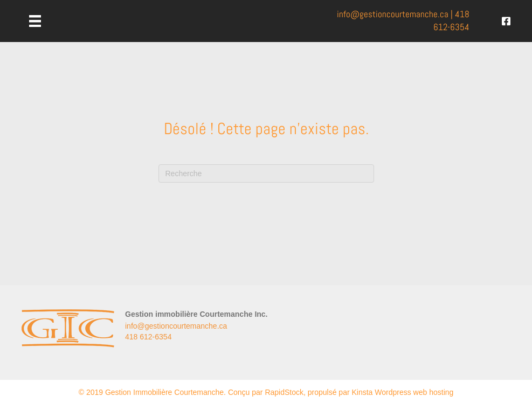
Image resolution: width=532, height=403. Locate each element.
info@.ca (393, 14)
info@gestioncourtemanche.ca (176, 326)
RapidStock (284, 392)
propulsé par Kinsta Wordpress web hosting (381, 392)
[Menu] (35, 21)
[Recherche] (266, 173)
